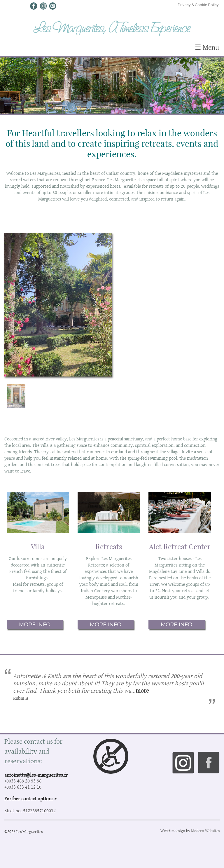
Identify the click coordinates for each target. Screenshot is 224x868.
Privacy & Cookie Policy (198, 5)
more (142, 691)
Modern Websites (205, 831)
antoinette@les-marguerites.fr (36, 775)
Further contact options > (30, 799)
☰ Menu (207, 47)
